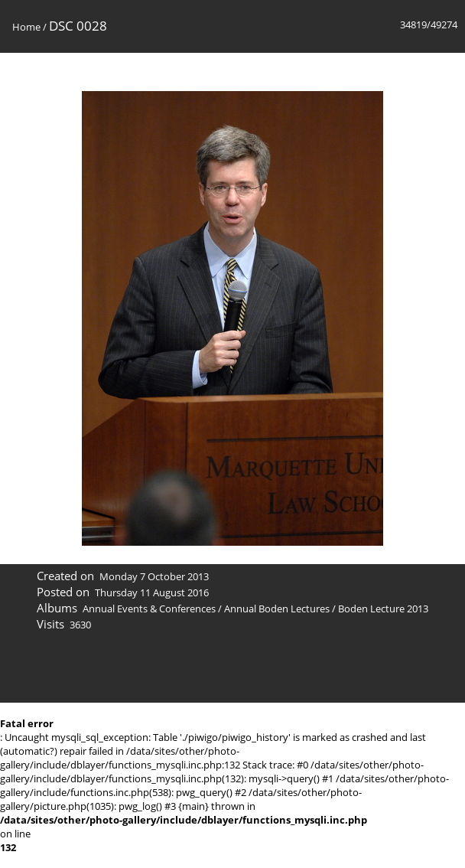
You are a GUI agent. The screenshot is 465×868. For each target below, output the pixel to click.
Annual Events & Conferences (149, 609)
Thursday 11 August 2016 (152, 592)
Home (26, 27)
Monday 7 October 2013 (154, 576)
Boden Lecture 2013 (383, 609)
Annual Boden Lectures (277, 609)
